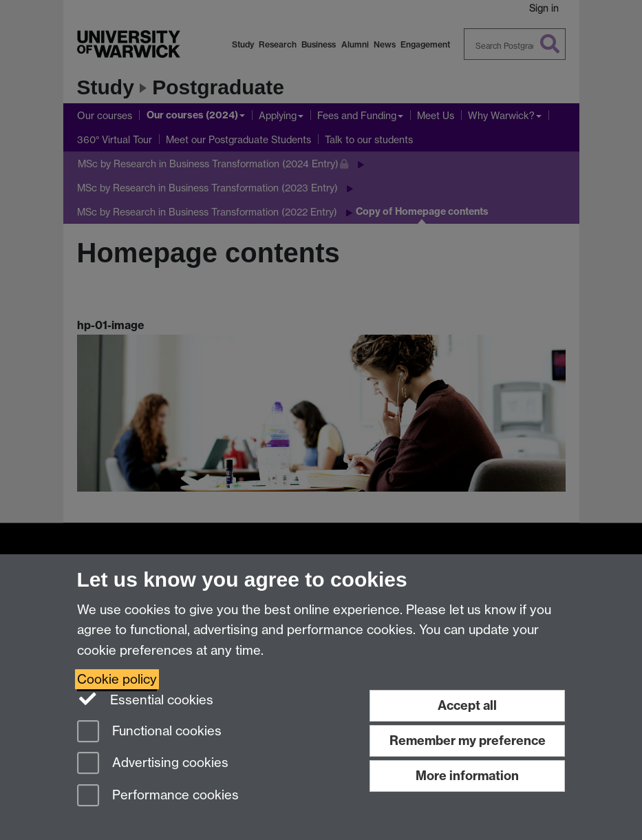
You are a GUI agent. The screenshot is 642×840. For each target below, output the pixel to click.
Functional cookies (149, 732)
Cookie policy (117, 679)
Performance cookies (158, 796)
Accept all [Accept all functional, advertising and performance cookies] (467, 705)
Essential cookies (146, 699)
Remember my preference (468, 741)
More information (467, 776)
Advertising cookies (153, 764)
